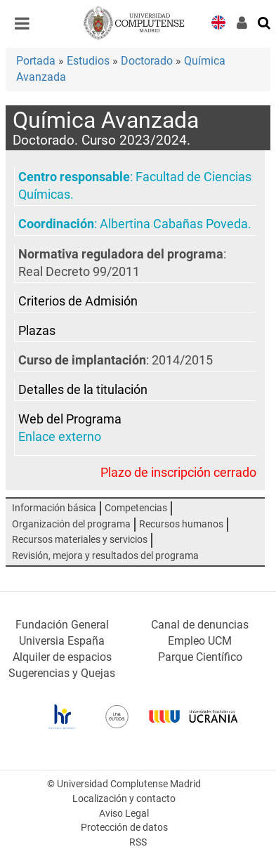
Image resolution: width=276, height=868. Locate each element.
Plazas (37, 331)
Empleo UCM (200, 641)
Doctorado (147, 61)
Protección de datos (124, 828)
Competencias (136, 508)
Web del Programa (70, 419)
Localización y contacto (124, 799)
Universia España (62, 641)
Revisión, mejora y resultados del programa (105, 556)
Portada (36, 61)
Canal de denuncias (200, 625)
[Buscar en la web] (265, 22)
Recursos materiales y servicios (80, 540)
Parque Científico (200, 657)
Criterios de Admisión (78, 301)
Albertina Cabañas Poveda (174, 224)
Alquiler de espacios (62, 657)
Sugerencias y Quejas (62, 673)
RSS (138, 842)
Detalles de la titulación (83, 390)
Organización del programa (71, 524)
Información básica (54, 508)
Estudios (88, 61)
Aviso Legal (124, 814)
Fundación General (62, 625)
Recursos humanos (181, 524)
